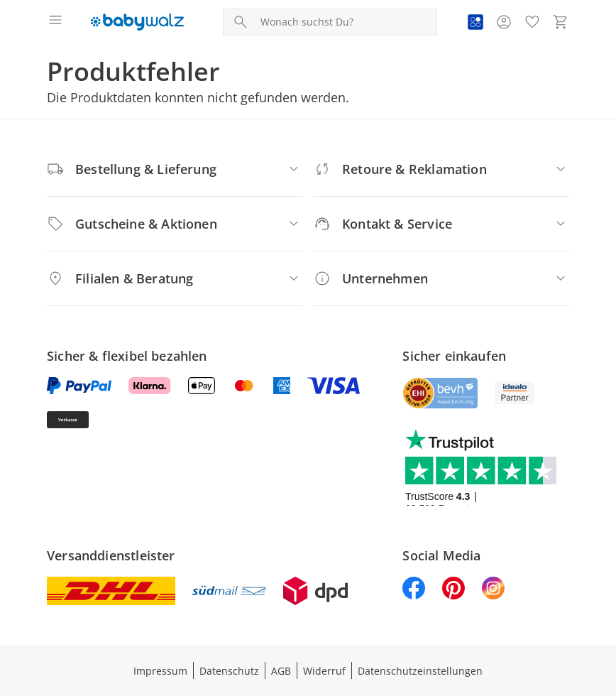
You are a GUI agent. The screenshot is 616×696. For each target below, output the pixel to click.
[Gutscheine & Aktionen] (175, 224)
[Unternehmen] (441, 278)
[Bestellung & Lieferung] (175, 169)
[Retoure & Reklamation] (441, 169)
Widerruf (324, 671)
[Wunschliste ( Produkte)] (532, 22)
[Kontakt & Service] (441, 224)
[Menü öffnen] (55, 22)
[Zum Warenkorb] (561, 22)
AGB (281, 671)
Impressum (160, 671)
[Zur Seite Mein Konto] (504, 22)
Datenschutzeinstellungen (420, 671)
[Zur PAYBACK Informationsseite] (475, 22)
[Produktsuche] (346, 22)
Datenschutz (229, 671)
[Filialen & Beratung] (175, 278)
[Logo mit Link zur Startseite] (137, 22)
